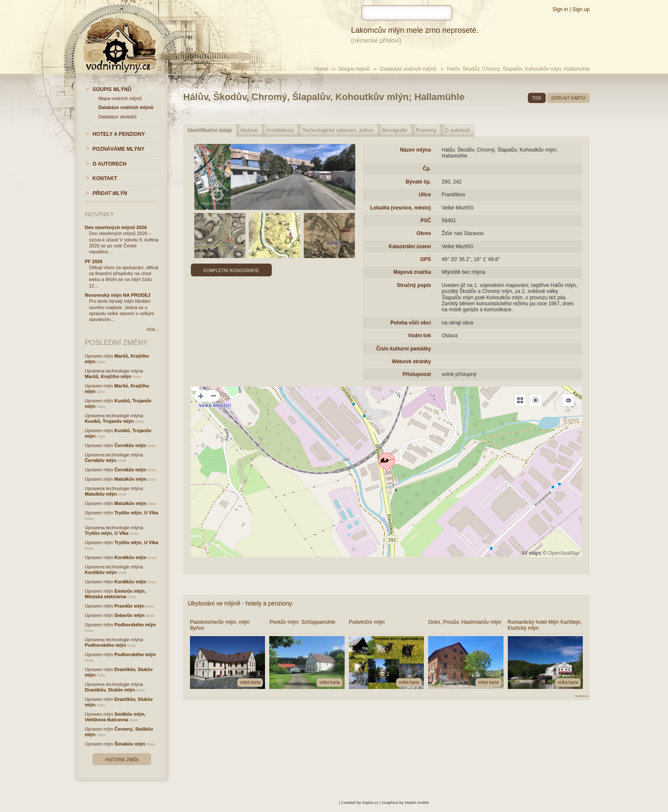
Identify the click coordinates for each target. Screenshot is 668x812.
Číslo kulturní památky (404, 349)
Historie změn (122, 760)
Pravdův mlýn (130, 606)
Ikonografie (395, 130)
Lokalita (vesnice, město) (401, 208)
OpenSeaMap (564, 553)
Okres (424, 233)
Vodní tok (420, 336)
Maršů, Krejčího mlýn (108, 376)
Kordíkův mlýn (131, 557)
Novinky (99, 214)
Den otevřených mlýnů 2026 (116, 227)
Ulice (425, 195)
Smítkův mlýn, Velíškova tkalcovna (115, 717)
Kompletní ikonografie (231, 271)
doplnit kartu (568, 98)
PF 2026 (94, 261)
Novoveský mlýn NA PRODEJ (118, 295)
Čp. (427, 169)
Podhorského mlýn (135, 625)
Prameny (426, 130)
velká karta (250, 682)
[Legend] (568, 400)
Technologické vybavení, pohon (338, 130)
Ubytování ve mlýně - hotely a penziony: (241, 603)
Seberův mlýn (130, 615)
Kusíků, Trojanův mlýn (109, 421)
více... (153, 329)
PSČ (426, 221)
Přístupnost (417, 374)
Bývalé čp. (418, 182)
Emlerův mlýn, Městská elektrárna (115, 594)
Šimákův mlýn (130, 744)
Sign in (560, 9)
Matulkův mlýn (131, 479)
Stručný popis (414, 285)
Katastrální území (410, 247)
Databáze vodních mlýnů (408, 69)
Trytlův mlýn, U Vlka (137, 513)
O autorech (457, 130)
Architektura (280, 130)
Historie (249, 130)
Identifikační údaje (210, 130)
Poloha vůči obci (410, 323)
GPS (425, 259)
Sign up (581, 9)
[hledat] (407, 13)
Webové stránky (412, 362)
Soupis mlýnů (354, 69)
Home (321, 69)
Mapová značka (412, 272)
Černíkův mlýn (130, 445)
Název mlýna (416, 150)
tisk (537, 98)
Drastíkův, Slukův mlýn (110, 690)
